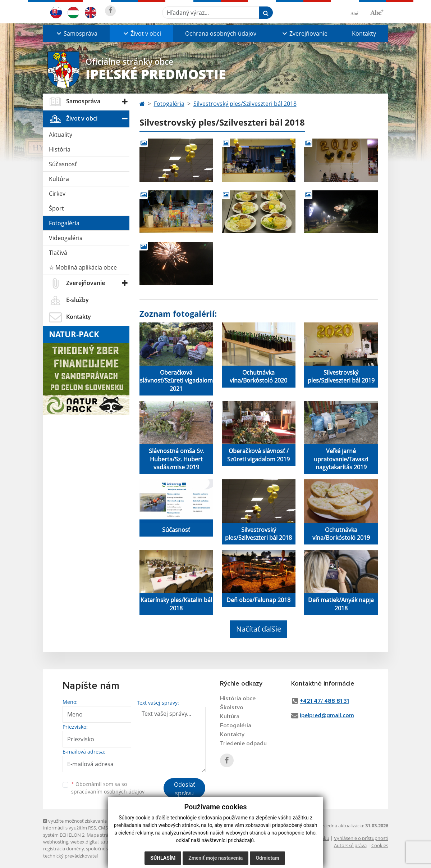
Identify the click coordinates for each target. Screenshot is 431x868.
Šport (56, 208)
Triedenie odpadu (243, 743)
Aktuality (61, 135)
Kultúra (59, 179)
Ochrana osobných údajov (221, 33)
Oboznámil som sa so (108, 788)
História (60, 149)
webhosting (56, 842)
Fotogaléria (64, 223)
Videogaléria (66, 238)
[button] (77, 33)
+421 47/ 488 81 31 (324, 701)
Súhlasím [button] (163, 858)
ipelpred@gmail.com (327, 715)
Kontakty (364, 33)
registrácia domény (63, 849)
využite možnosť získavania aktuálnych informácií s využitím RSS (87, 824)
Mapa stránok (102, 835)
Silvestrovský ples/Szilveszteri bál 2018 (245, 104)
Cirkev (57, 194)
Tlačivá (58, 253)
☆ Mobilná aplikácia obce (83, 267)
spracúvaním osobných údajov (108, 792)
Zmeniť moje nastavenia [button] (216, 858)
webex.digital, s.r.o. (91, 842)
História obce (238, 699)
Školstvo (232, 707)
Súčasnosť (63, 164)
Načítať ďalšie (259, 629)
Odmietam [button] (267, 858)
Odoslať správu (185, 789)
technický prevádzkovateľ (70, 856)
